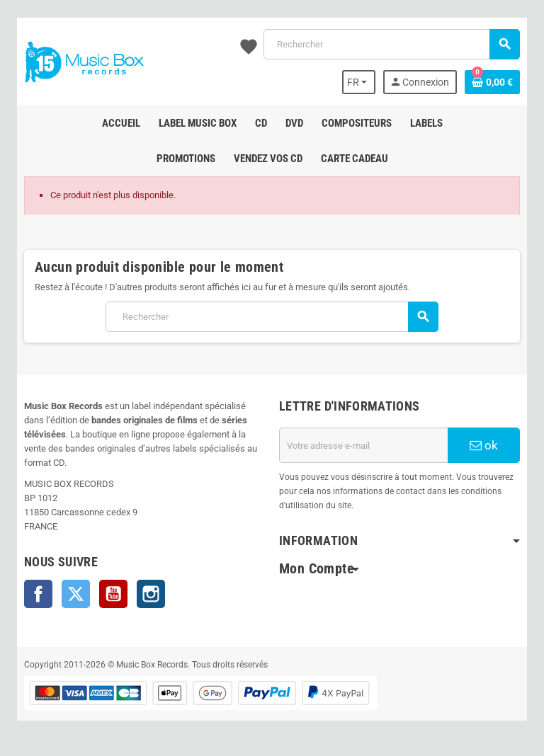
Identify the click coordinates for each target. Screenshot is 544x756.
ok (484, 445)
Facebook (38, 594)
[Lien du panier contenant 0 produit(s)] (492, 82)
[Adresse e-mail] (363, 445)
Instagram (151, 594)
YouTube (113, 594)
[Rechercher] (391, 44)
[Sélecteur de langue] (359, 82)
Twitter (76, 594)
